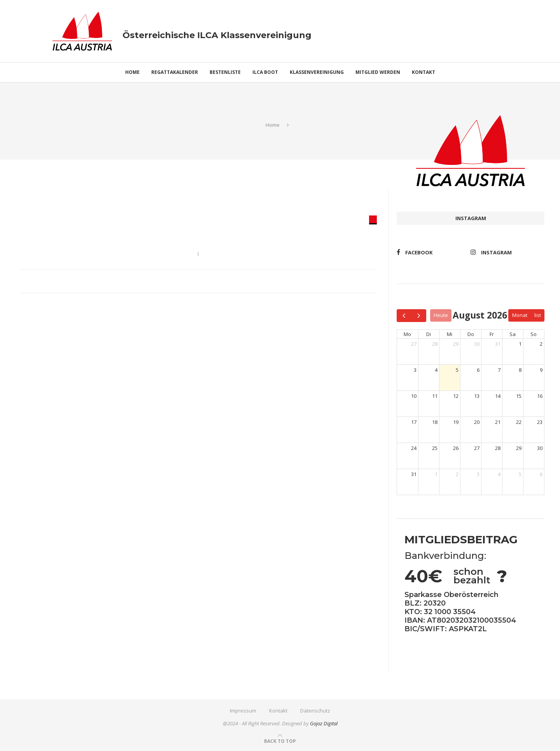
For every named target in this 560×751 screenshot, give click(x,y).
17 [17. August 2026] (414, 422)
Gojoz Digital (324, 723)
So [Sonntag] (534, 334)
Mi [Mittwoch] (450, 334)
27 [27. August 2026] (477, 448)
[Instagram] (506, 252)
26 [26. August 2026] (456, 448)
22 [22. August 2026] (519, 422)
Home (132, 72)
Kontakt (423, 72)
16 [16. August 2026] (540, 396)
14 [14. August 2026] (498, 396)
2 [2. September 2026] (457, 474)
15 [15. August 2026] (519, 396)
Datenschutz (315, 711)
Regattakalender (175, 72)
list (538, 315)
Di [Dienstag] (429, 334)
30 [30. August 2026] (540, 448)
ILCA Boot (265, 72)
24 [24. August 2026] (414, 448)
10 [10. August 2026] (414, 396)
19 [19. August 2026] (456, 422)
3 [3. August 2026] (415, 370)
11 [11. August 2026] (435, 396)
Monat (520, 315)
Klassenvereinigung (317, 72)
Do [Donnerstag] (471, 334)
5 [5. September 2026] (520, 474)
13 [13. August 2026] (477, 396)
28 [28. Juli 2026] (435, 344)
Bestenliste (225, 72)
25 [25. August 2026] (435, 448)
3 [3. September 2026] (478, 474)
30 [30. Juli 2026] (477, 344)
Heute (441, 315)
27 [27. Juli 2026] (414, 344)
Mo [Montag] (407, 334)
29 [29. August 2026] (519, 448)
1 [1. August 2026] (520, 344)
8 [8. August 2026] (520, 370)
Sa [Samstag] (513, 334)
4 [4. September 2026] (499, 474)
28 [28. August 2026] (498, 448)
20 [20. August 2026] (477, 422)
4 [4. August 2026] (436, 370)
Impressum (243, 711)
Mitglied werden (378, 72)
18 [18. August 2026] (435, 422)
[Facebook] (432, 252)
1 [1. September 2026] (436, 474)
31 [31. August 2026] (414, 474)
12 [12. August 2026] (456, 396)
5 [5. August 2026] (457, 370)
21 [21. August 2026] (498, 422)
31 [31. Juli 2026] (498, 344)
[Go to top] (280, 741)
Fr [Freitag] (492, 334)
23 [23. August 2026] (540, 422)
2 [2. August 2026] (541, 344)
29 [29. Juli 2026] (456, 344)
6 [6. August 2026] (478, 370)
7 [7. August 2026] (499, 370)
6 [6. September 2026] (541, 474)
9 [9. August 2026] (541, 370)
